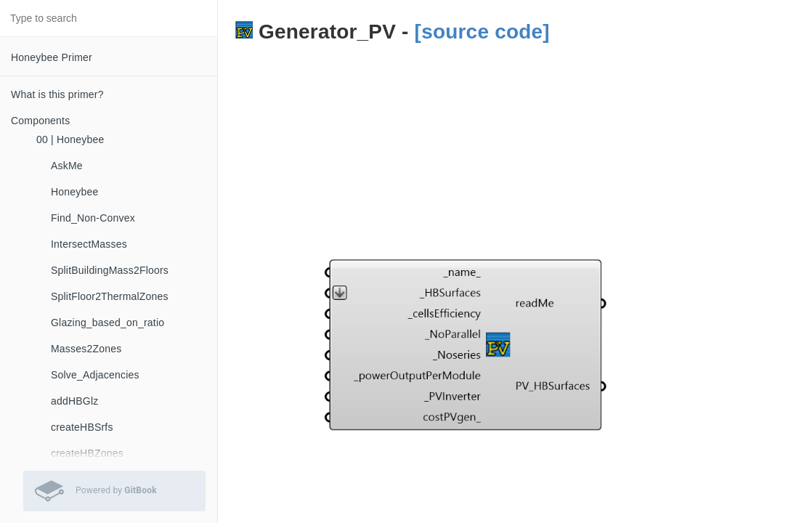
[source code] (482, 32)
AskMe (67, 166)
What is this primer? (57, 94)
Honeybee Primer (52, 57)
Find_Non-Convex (93, 218)
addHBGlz (74, 401)
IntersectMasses (89, 244)
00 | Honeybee (70, 139)
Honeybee (74, 192)
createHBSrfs (82, 427)
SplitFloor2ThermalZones (110, 296)
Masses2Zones (86, 349)
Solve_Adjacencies (95, 375)
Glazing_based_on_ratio (107, 323)
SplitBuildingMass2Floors (110, 270)
